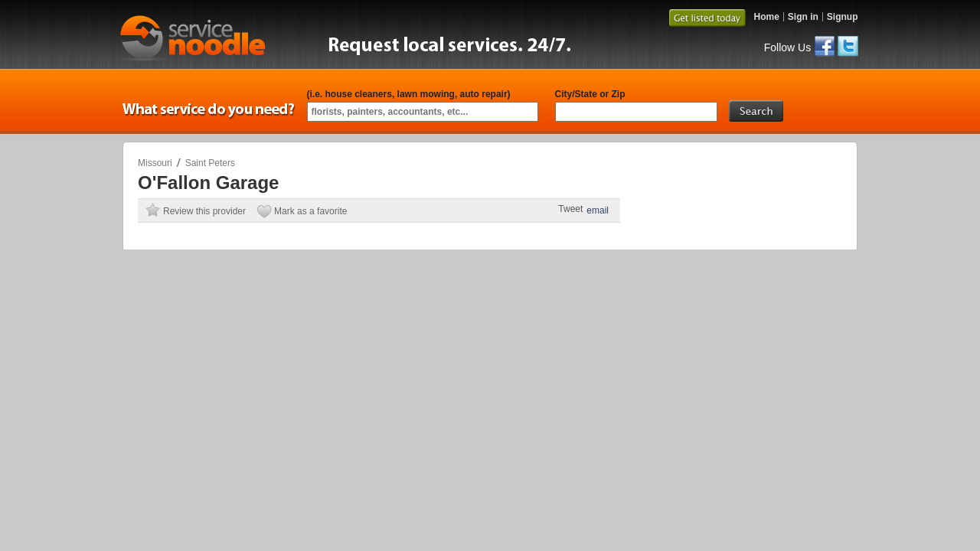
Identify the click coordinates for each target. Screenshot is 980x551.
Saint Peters (210, 163)
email (598, 210)
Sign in (803, 17)
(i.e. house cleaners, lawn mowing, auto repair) (409, 94)
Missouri (155, 163)
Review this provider (204, 211)
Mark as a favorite (310, 211)
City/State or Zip (590, 94)
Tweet (570, 209)
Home (766, 17)
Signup (843, 17)
